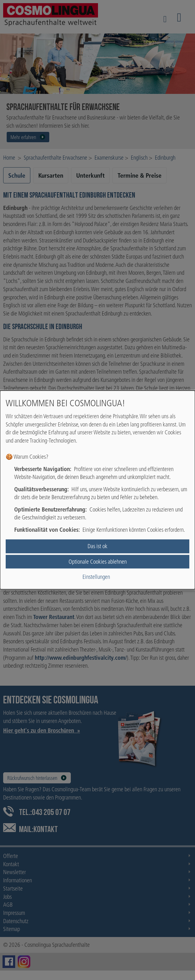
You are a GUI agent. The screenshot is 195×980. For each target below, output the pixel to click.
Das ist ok (98, 546)
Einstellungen (96, 577)
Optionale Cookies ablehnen (98, 562)
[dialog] (98, 490)
